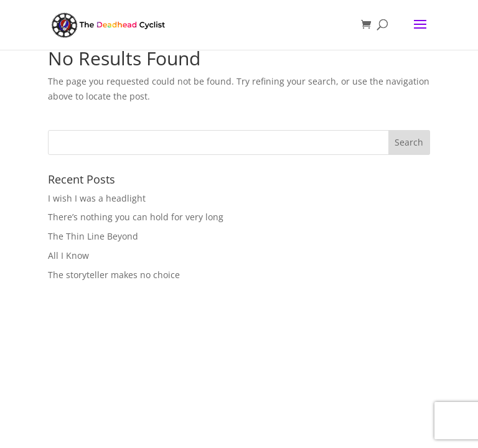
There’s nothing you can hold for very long (136, 217)
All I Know (68, 255)
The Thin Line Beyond (93, 236)
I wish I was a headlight (97, 198)
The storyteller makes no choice (114, 275)
